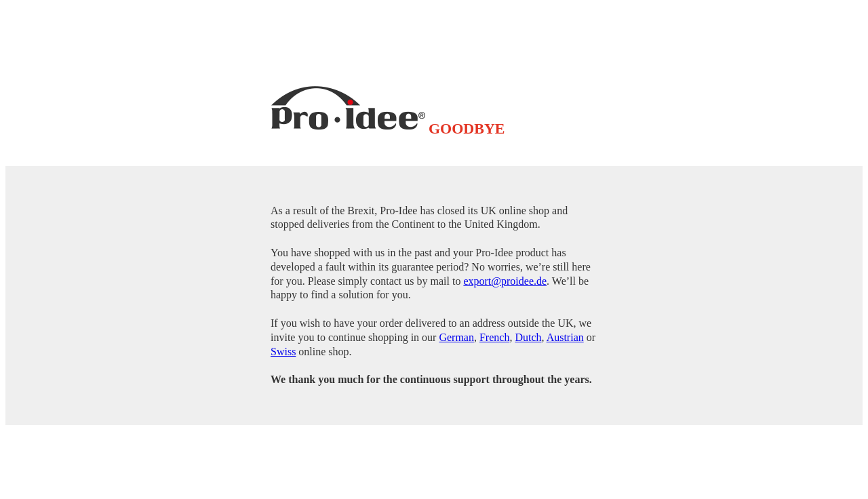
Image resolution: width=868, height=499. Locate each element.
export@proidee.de (505, 281)
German (456, 337)
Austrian (565, 337)
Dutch (528, 337)
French (494, 337)
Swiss (283, 352)
